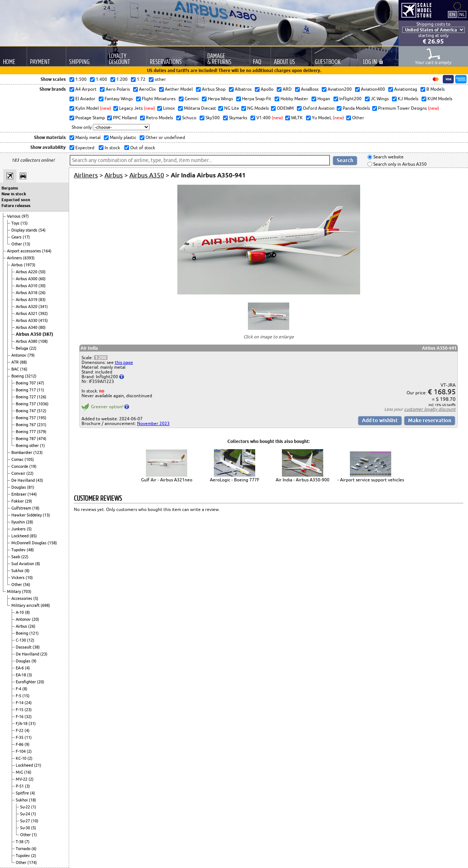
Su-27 (26, 821)
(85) (33, 536)
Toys (16, 223)
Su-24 (26, 814)
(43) (39, 480)
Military (14, 591)
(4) (27, 668)
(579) (42, 432)
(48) (30, 550)
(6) (34, 849)
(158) (52, 543)
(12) (31, 640)
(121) (34, 633)
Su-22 (26, 807)
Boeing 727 (26, 397)
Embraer (19, 494)
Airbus (18, 265)
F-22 (20, 730)
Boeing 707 (26, 383)
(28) (30, 522)
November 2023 (153, 423)
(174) (32, 863)
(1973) (30, 265)
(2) (29, 751)
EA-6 (20, 668)
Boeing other (28, 446)
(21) (38, 765)
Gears (17, 237)
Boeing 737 (26, 404)
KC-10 (22, 758)
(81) (31, 487)
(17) (26, 237)
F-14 (20, 703)
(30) (42, 286)
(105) (29, 459)
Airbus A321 (27, 313)
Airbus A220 (27, 272)
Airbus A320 (27, 307)
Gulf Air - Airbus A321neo (167, 480)
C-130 (21, 640)
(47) (41, 383)
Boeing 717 (26, 390)
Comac (18, 459)
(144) (32, 494)
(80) (42, 327)
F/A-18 (22, 724)
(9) (34, 661)
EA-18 (21, 675)
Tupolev (19, 550)
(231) (42, 425)
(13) (27, 244)
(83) (42, 300)
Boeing (18, 376)
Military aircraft (26, 605)
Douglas (19, 487)
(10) (29, 578)
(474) (42, 439)
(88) (23, 362)
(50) (42, 272)
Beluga (22, 348)
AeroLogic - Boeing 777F (235, 480)
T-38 (20, 842)
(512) (42, 411)
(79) (31, 355)
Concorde (20, 466)
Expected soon (16, 200)
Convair (19, 473)
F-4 (19, 689)
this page (124, 362)
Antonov (19, 355)
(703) (27, 591)
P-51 (20, 786)
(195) (42, 418)
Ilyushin (19, 522)
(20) (35, 619)
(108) (43, 341)
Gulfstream (22, 508)
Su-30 (26, 828)
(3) (30, 675)
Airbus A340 (27, 327)
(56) (27, 585)
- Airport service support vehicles (371, 480)
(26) (42, 293)
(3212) (31, 376)
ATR (16, 362)
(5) (29, 529)
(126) (42, 397)
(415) (43, 320)
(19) (33, 466)
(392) (43, 313)
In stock (112, 148)
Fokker (18, 501)
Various (14, 216)
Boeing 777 (26, 432)
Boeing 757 (26, 418)
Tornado (24, 849)
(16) (24, 369)
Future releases (16, 206)
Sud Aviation (23, 564)
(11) (41, 390)
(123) (38, 452)
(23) (44, 654)
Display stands (25, 230)
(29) (29, 501)
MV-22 (22, 779)
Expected (84, 148)
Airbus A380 (27, 341)
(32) (28, 717)
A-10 (20, 612)
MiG (20, 772)
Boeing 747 (26, 411)
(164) (47, 251)
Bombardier (22, 452)
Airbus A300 (27, 279)
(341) (43, 307)
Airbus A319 (27, 300)
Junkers (19, 529)
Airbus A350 (29, 334)
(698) (45, 605)
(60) (42, 279)
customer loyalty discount (430, 409)
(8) (38, 564)
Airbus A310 (27, 286)
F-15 (20, 710)
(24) (28, 703)
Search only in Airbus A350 (399, 164)
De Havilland (24, 480)
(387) (48, 334)
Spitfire (23, 793)
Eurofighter (26, 682)
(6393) (29, 258)
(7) (27, 842)
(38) (36, 647)
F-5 (19, 696)
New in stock (14, 194)
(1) (42, 446)
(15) (24, 223)
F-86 (20, 744)
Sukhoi (18, 571)
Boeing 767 (26, 425)
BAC (16, 369)
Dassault (24, 647)
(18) (36, 508)
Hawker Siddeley (27, 515)
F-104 (21, 751)
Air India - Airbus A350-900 (303, 480)
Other (17, 244)
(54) (42, 230)
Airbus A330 (27, 320)
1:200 (101, 358)
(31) (32, 724)
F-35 (20, 737)
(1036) (43, 404)
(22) (33, 348)
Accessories (22, 598)
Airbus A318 (27, 293)
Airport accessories (24, 251)
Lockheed (20, 536)
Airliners (15, 258)
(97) (25, 216)
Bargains (10, 188)
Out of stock (142, 148)
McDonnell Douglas (29, 543)
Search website (388, 157)
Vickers (18, 578)
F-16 (20, 717)
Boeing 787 (26, 439)
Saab (16, 557)
